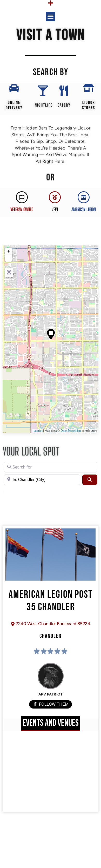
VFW (55, 209)
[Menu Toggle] (51, 3)
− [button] (9, 258)
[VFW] (55, 197)
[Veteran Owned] (22, 197)
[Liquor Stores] (89, 88)
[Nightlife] (43, 91)
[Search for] (50, 467)
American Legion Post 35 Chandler (51, 601)
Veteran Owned (22, 209)
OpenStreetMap (71, 431)
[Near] (42, 480)
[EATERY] (64, 91)
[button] (51, 17)
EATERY (64, 105)
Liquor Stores (89, 105)
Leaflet (38, 431)
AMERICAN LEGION (84, 209)
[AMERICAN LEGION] (84, 197)
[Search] (90, 480)
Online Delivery (14, 105)
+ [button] (9, 251)
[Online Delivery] (14, 88)
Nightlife (44, 105)
